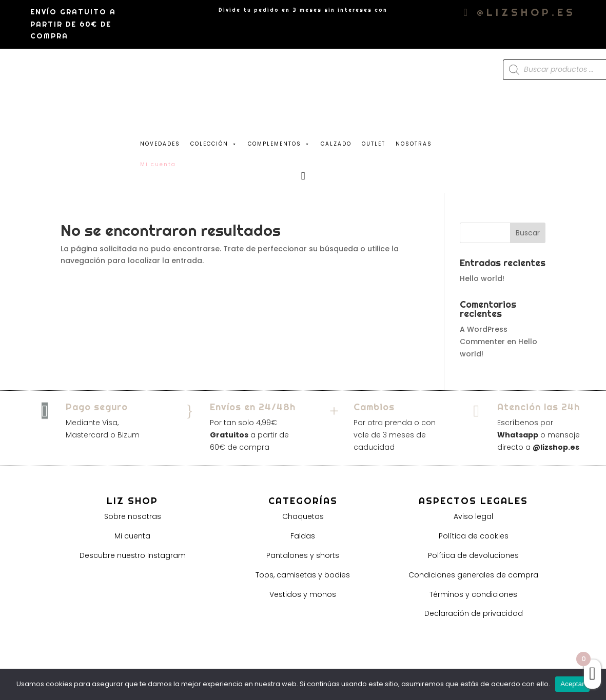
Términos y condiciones (473, 594)
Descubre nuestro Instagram (133, 555)
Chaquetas (303, 516)
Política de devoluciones (473, 555)
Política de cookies (474, 536)
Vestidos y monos (303, 594)
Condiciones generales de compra (473, 575)
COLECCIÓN (214, 142)
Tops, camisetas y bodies (303, 575)
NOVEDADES (160, 144)
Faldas (303, 536)
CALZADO (336, 144)
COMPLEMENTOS (279, 142)
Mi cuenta (132, 536)
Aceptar (572, 684)
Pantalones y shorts (303, 555)
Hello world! (482, 278)
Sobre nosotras (133, 516)
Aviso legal (473, 516)
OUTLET (374, 144)
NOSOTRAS (414, 144)
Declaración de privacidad (474, 613)
